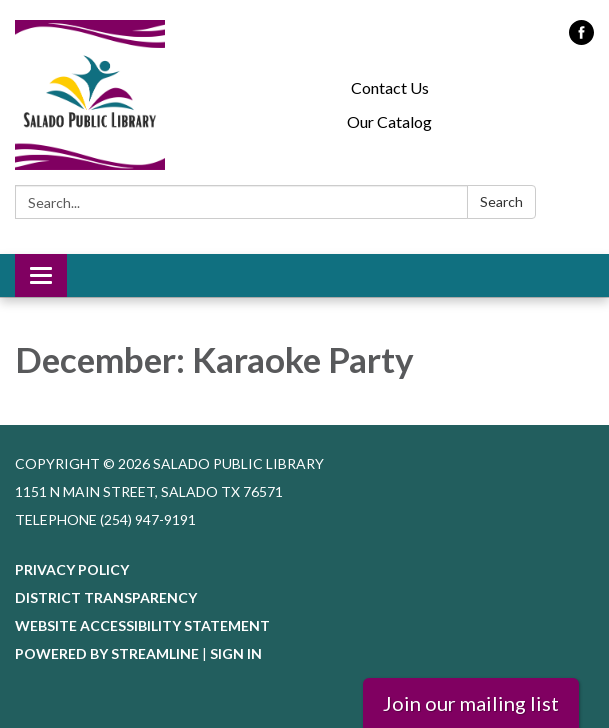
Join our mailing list (471, 703)
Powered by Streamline (107, 653)
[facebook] (581, 38)
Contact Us (390, 87)
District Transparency (106, 597)
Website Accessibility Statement (142, 625)
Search (501, 201)
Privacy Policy (72, 569)
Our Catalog (389, 121)
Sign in (236, 653)
